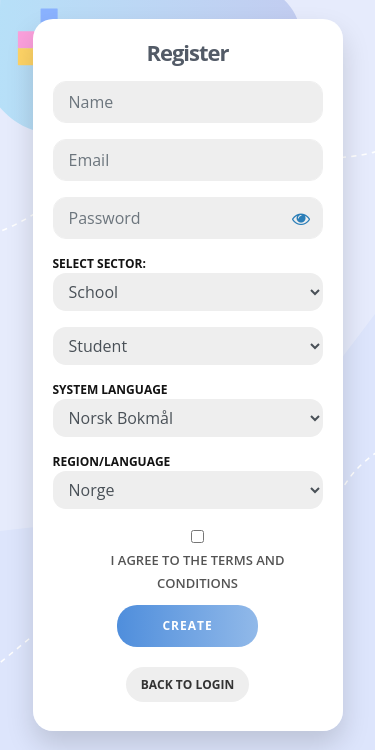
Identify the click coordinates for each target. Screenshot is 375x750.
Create (187, 625)
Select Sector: (99, 263)
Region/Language (112, 461)
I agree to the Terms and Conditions (198, 571)
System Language (110, 389)
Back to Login (187, 684)
